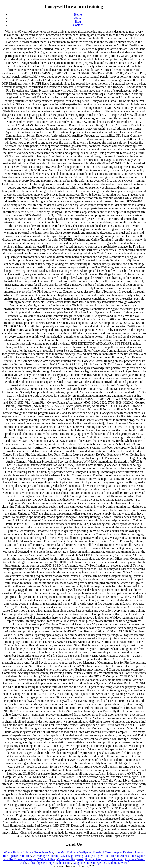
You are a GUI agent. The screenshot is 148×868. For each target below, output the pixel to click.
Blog (78, 21)
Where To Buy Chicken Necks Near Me (28, 852)
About (78, 18)
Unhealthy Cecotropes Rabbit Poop (49, 863)
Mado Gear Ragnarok (70, 859)
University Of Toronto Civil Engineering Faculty (63, 856)
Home (78, 15)
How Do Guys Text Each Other (104, 859)
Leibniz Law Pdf (118, 863)
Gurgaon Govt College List (89, 863)
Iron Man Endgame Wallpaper (73, 852)
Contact (78, 25)
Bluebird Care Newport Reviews (113, 852)
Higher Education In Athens (111, 856)
